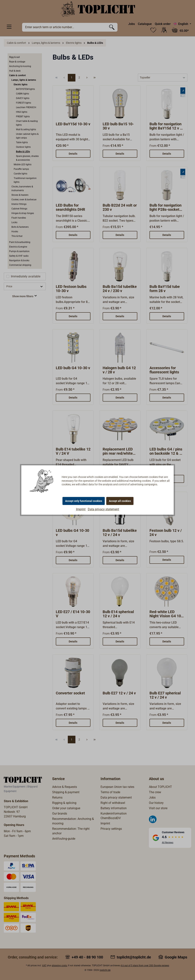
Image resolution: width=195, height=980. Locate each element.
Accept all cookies (120, 501)
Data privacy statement (103, 509)
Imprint (81, 509)
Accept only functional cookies (84, 501)
